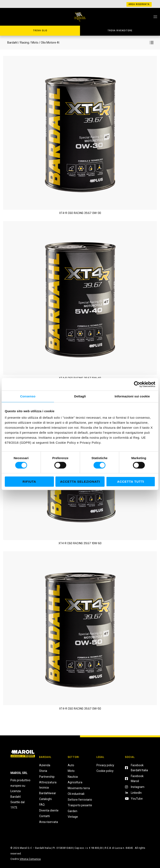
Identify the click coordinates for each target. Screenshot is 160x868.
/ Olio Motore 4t (49, 43)
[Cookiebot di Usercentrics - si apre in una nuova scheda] (137, 384)
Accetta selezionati (80, 482)
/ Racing (24, 43)
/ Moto (34, 43)
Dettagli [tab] (80, 396)
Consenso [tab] (28, 396)
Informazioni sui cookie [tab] (132, 396)
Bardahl (12, 43)
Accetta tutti (131, 482)
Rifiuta (29, 482)
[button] (151, 43)
